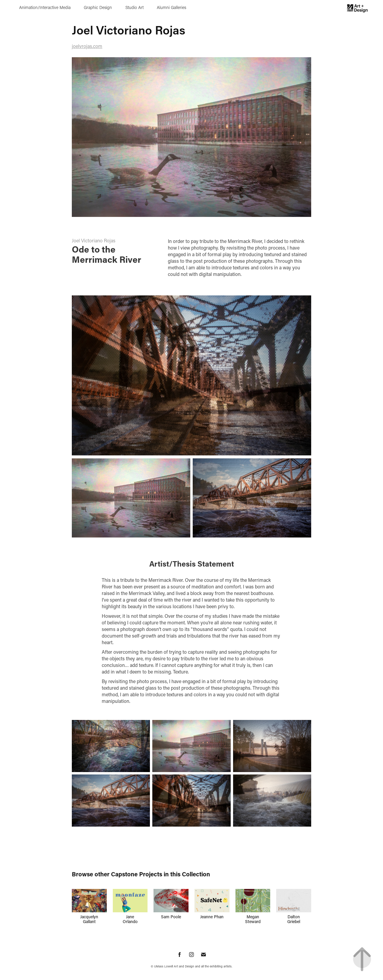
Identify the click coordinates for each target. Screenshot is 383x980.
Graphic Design (98, 7)
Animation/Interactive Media (45, 7)
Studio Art (134, 7)
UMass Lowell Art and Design (174, 966)
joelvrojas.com (87, 46)
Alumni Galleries (171, 7)
